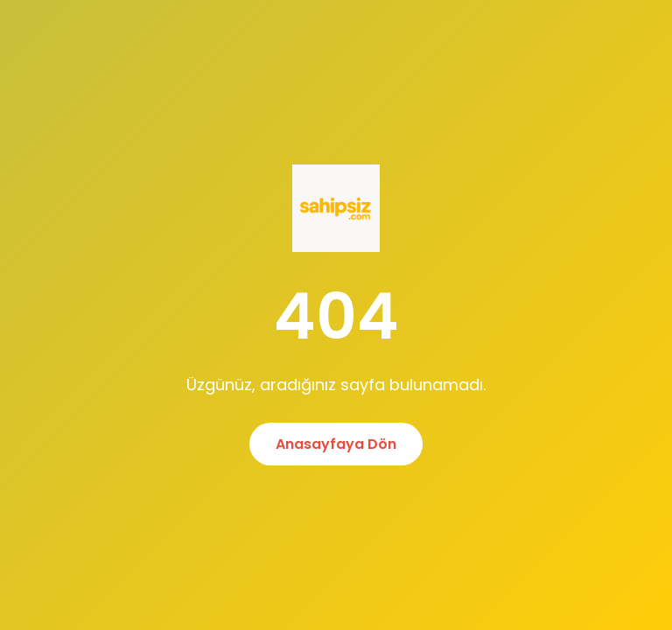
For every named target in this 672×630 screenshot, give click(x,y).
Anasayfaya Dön (336, 444)
